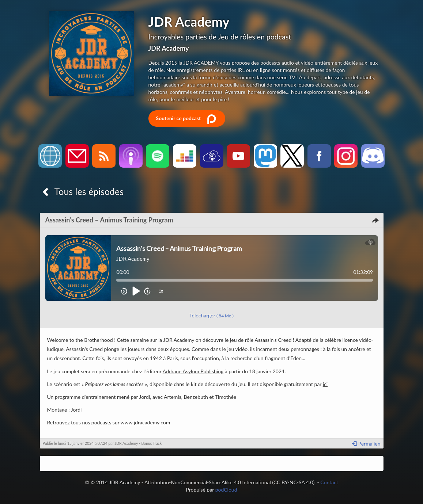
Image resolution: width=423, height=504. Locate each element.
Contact (329, 482)
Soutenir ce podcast (187, 119)
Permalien (366, 444)
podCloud (226, 490)
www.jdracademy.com (145, 422)
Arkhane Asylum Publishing (193, 371)
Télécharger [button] (211, 315)
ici (325, 384)
